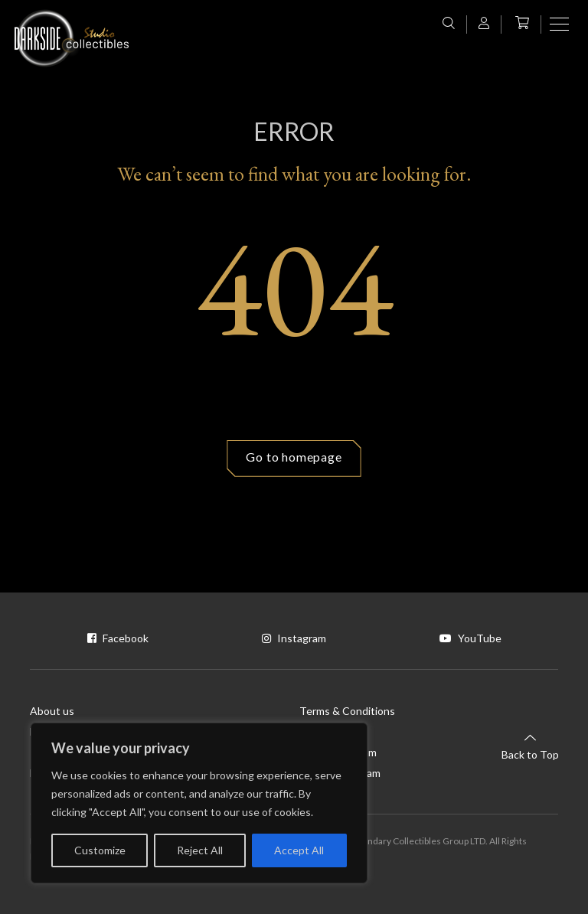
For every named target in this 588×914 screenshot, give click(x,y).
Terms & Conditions (347, 711)
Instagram (294, 638)
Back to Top (530, 746)
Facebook (118, 638)
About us (52, 711)
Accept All (299, 850)
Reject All (200, 850)
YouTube (470, 638)
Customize (100, 850)
